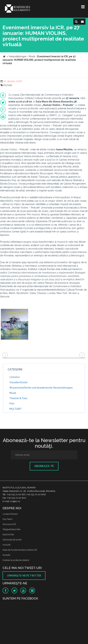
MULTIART (16, 409)
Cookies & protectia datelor (16, 560)
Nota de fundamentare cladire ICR (20, 550)
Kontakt (6, 555)
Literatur (15, 377)
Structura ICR (9, 524)
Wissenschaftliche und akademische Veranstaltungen (41, 388)
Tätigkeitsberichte (11, 529)
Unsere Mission (10, 514)
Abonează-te (44, 466)
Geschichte (8, 534)
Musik (13, 393)
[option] (15, 325)
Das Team (8, 519)
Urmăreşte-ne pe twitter (24, 576)
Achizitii (7, 545)
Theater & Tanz (18, 398)
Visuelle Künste (18, 382)
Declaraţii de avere (12, 540)
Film (12, 404)
